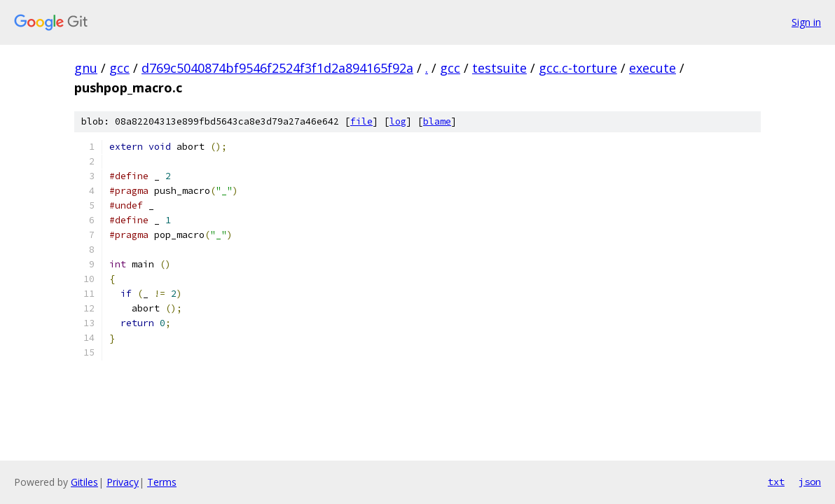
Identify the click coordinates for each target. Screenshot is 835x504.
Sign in (806, 22)
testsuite (499, 68)
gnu (86, 68)
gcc (119, 68)
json (810, 482)
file (361, 121)
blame (437, 121)
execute (653, 68)
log (398, 121)
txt (776, 482)
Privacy (123, 482)
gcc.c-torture (578, 68)
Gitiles (84, 482)
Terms (162, 482)
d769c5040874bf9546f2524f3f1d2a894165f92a (277, 68)
